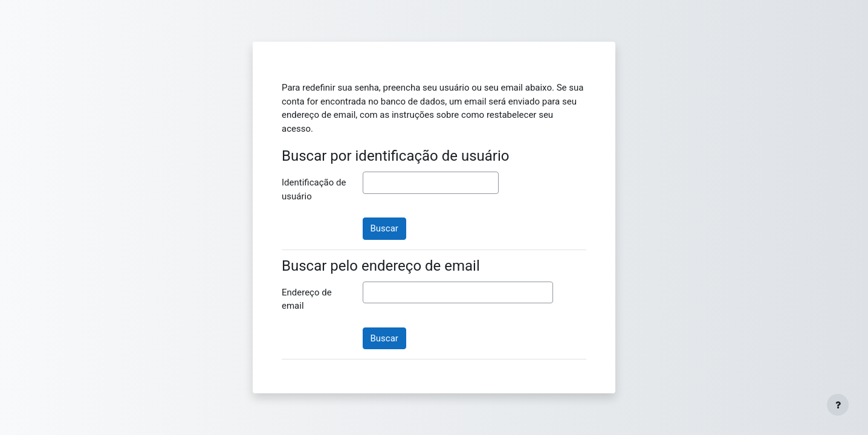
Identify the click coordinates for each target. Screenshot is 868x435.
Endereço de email (307, 299)
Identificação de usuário (314, 189)
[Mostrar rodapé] (838, 405)
